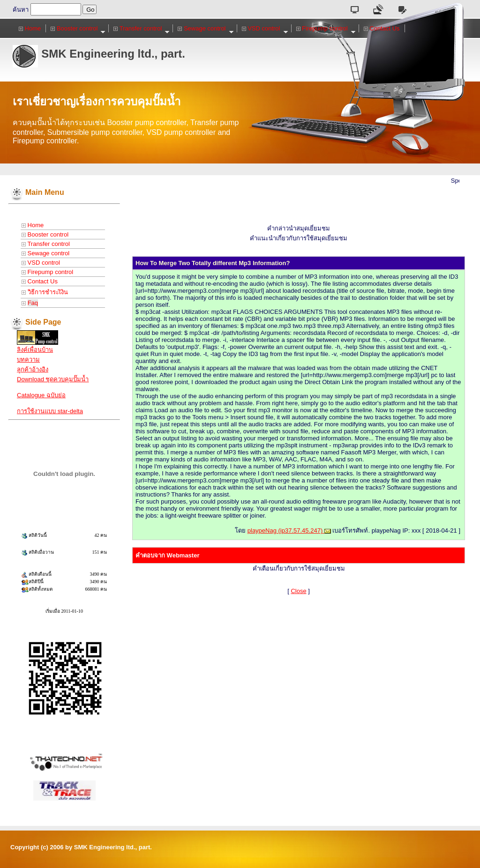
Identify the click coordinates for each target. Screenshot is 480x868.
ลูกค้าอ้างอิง (33, 369)
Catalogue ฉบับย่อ (41, 395)
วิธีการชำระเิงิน (45, 292)
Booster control (78, 29)
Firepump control (326, 29)
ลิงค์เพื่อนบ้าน (35, 350)
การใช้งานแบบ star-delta (50, 411)
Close (298, 591)
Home (30, 28)
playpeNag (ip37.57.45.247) (289, 530)
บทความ (28, 360)
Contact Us (382, 28)
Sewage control (206, 29)
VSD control (265, 29)
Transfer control (142, 29)
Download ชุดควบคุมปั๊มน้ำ (53, 379)
